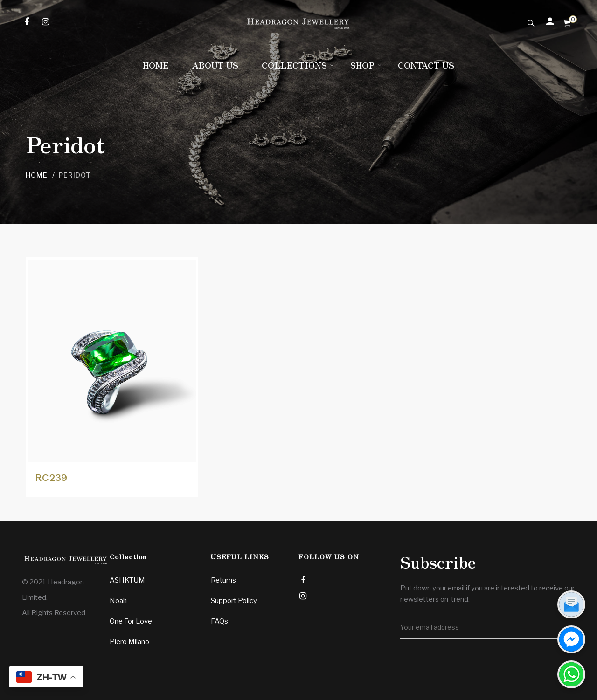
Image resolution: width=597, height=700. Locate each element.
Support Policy (234, 601)
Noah (118, 601)
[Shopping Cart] (567, 23)
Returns (223, 580)
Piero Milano (129, 642)
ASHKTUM (127, 580)
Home (37, 175)
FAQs (219, 621)
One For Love (131, 621)
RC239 (51, 477)
